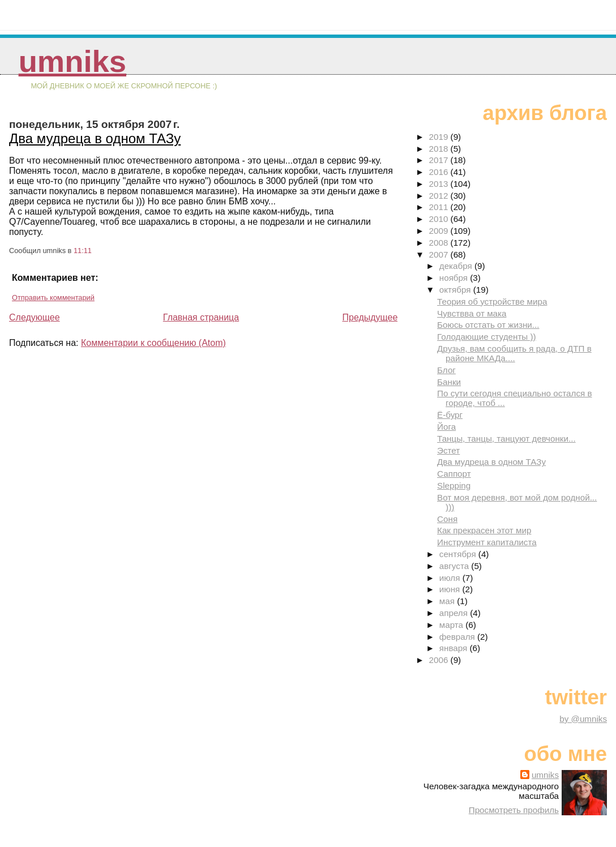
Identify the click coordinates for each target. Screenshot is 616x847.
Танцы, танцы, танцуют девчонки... (506, 439)
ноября (455, 278)
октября (456, 290)
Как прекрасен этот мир (484, 530)
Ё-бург (450, 415)
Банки (449, 382)
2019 (440, 137)
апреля (455, 613)
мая (448, 601)
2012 (440, 196)
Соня (447, 519)
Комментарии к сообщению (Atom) (153, 343)
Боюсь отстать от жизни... (488, 325)
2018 (440, 149)
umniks (72, 61)
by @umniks (583, 719)
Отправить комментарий (53, 298)
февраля (458, 637)
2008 (440, 243)
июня (451, 589)
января (455, 648)
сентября (459, 554)
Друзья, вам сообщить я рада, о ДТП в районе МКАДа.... (514, 353)
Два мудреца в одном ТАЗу (95, 138)
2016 (440, 172)
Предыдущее (370, 317)
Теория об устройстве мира (492, 301)
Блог (446, 370)
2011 (440, 207)
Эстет (448, 450)
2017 (440, 160)
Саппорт (454, 474)
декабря (457, 266)
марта (452, 625)
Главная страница (201, 317)
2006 (440, 660)
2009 (440, 231)
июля (451, 578)
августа (455, 566)
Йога (446, 427)
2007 (440, 254)
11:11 (83, 251)
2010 (440, 219)
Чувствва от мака (472, 313)
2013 (440, 184)
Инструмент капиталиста (487, 542)
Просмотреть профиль (514, 810)
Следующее (35, 317)
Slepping (454, 485)
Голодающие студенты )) (487, 337)
